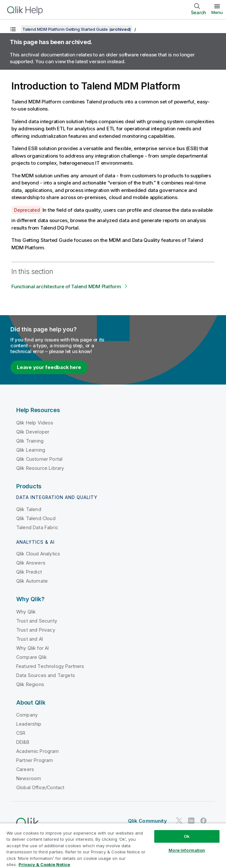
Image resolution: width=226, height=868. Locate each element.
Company (27, 715)
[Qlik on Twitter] (179, 820)
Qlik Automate (32, 581)
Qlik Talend (29, 509)
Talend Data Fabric (37, 527)
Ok (187, 836)
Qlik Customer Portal (39, 459)
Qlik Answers (31, 563)
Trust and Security (37, 621)
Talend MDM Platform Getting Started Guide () (77, 29)
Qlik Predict (29, 572)
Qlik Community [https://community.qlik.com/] (147, 821)
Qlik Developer (33, 432)
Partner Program (35, 760)
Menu (217, 12)
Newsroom (29, 778)
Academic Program (38, 751)
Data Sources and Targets (46, 675)
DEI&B (23, 742)
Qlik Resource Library (40, 468)
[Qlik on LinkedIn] (191, 820)
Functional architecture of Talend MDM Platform (66, 286)
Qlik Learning (31, 450)
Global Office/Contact (40, 787)
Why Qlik (26, 612)
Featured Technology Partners (50, 666)
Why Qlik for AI (32, 648)
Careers (25, 769)
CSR (21, 733)
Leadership (29, 724)
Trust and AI (30, 639)
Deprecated (27, 210)
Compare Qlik (31, 657)
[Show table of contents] (13, 29)
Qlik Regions (30, 684)
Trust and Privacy (36, 630)
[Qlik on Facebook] (204, 820)
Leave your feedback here (49, 367)
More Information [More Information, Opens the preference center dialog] (187, 850)
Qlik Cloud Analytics (38, 554)
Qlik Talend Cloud (36, 518)
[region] (113, 845)
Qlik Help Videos (35, 423)
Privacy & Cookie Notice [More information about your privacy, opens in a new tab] (44, 864)
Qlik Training (30, 441)
